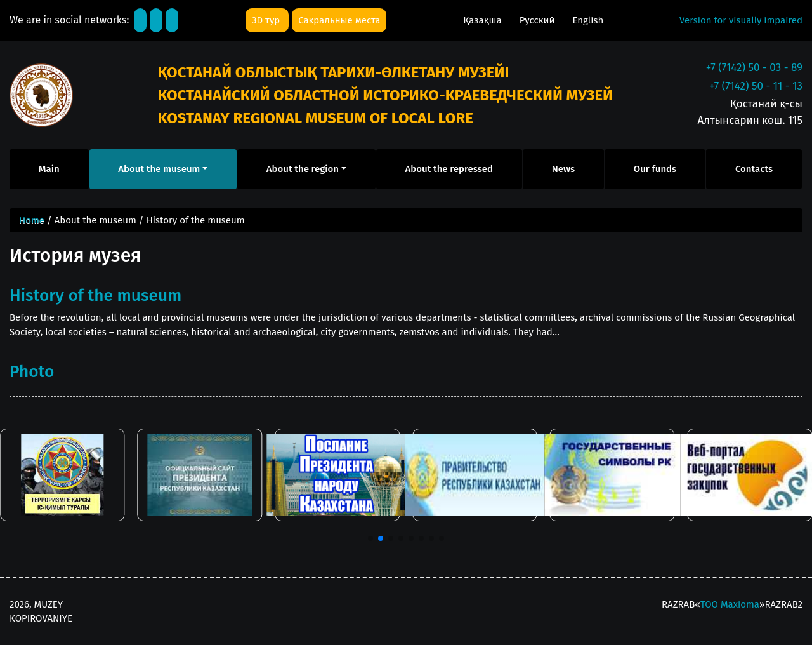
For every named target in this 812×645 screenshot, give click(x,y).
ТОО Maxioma (730, 604)
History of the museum (95, 295)
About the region (303, 169)
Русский (539, 20)
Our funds (655, 169)
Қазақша (483, 20)
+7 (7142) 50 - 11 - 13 (756, 86)
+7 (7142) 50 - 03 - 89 (754, 68)
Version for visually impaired (741, 20)
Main (49, 169)
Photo (32, 371)
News (563, 169)
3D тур (267, 20)
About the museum (159, 169)
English (588, 20)
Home (32, 220)
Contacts (754, 169)
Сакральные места (339, 20)
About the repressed (449, 169)
